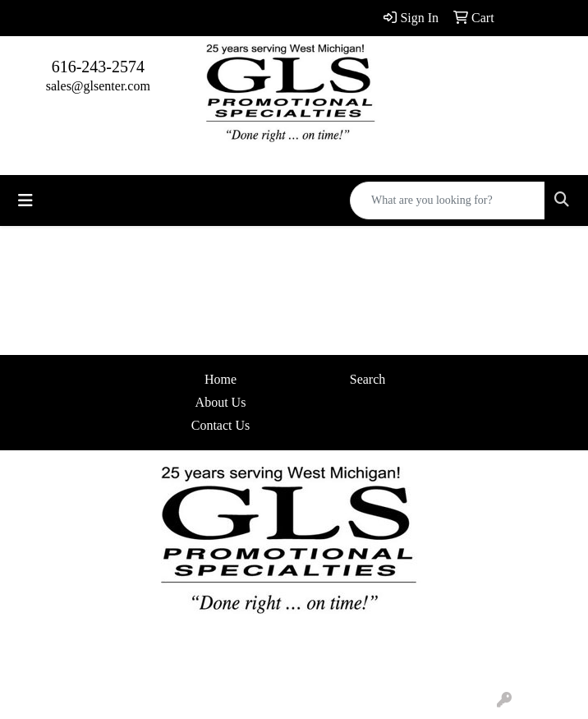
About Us (221, 402)
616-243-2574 (98, 67)
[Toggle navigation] (25, 200)
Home (220, 379)
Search (368, 379)
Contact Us (221, 425)
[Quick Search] (448, 200)
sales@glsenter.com (98, 86)
